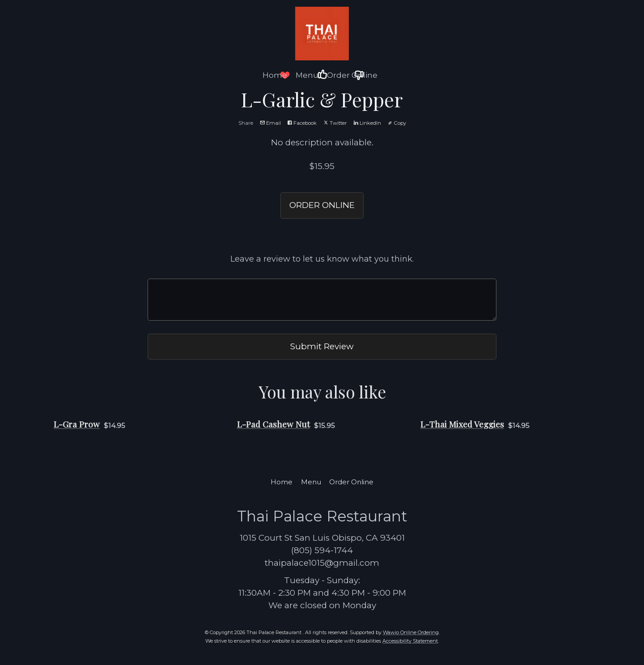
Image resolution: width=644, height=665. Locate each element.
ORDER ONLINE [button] (322, 205)
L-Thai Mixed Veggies (462, 424)
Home (275, 75)
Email (270, 123)
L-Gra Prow (77, 424)
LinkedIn (367, 123)
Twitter (335, 123)
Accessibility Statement (410, 641)
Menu (307, 75)
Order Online (352, 75)
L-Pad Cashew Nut (273, 424)
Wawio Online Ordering (411, 632)
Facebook (302, 123)
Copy (397, 123)
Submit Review (322, 346)
